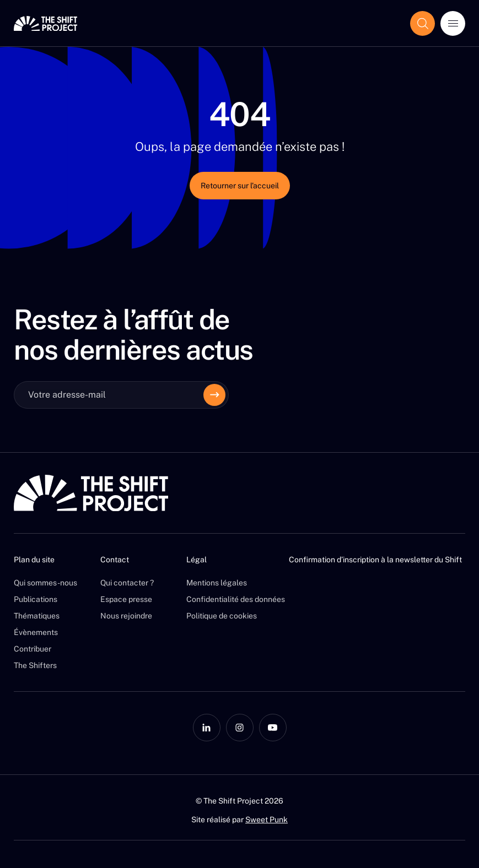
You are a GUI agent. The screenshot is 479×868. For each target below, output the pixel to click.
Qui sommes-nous (45, 583)
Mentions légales (217, 583)
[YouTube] (273, 728)
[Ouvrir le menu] (453, 23)
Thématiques (37, 616)
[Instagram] (240, 728)
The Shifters (35, 665)
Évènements (36, 632)
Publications (36, 599)
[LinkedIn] (207, 728)
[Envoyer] (214, 395)
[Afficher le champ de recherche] (423, 23)
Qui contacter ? (127, 583)
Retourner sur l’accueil (240, 186)
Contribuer (33, 649)
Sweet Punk (267, 820)
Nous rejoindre (126, 616)
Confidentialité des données (236, 599)
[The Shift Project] (45, 23)
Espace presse (126, 599)
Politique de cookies (222, 616)
